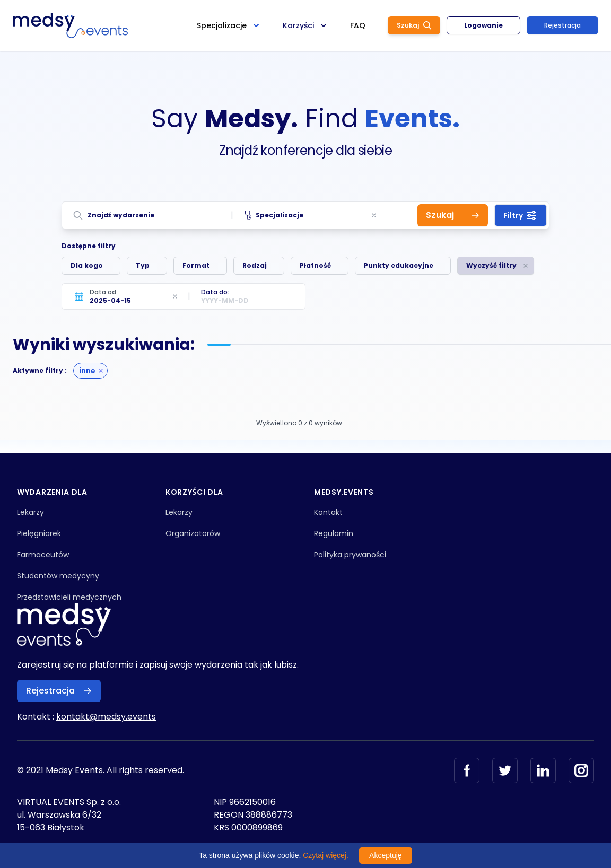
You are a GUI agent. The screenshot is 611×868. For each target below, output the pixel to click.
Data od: (104, 292)
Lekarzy (30, 512)
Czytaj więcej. (326, 855)
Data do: (215, 292)
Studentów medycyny (58, 576)
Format (196, 265)
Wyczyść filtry (491, 265)
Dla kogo (87, 265)
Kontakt (328, 512)
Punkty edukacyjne (399, 265)
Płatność (315, 265)
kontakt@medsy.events (106, 717)
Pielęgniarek (39, 533)
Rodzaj (255, 265)
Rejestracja (562, 25)
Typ (143, 265)
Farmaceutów (43, 555)
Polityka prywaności (350, 555)
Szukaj (414, 25)
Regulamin (334, 533)
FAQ (358, 25)
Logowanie (483, 25)
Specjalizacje (274, 215)
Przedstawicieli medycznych (69, 597)
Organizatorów (193, 533)
